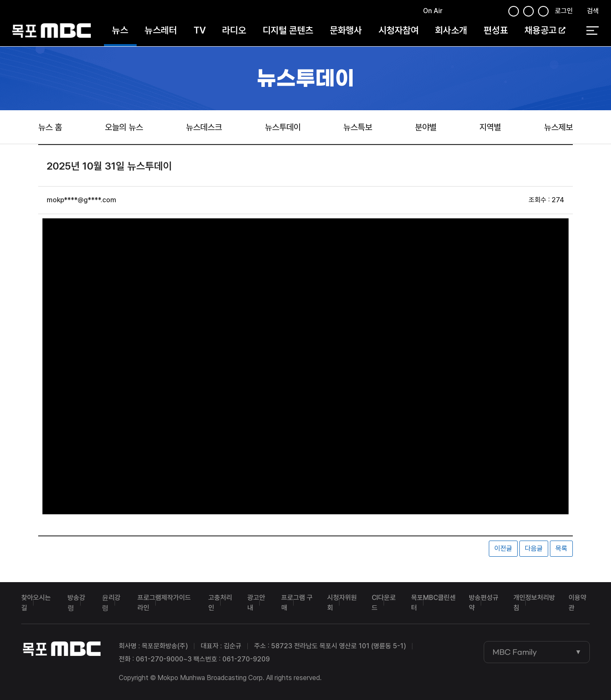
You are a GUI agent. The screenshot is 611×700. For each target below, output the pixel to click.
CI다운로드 (384, 603)
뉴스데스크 (204, 127)
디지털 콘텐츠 (288, 31)
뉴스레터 (161, 31)
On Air (433, 11)
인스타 (496, 12)
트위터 (467, 12)
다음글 (534, 548)
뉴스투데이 (283, 127)
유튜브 (482, 12)
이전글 (503, 548)
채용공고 (545, 31)
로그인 (564, 11)
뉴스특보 (358, 127)
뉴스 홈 (50, 127)
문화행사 (346, 31)
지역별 (490, 127)
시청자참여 (399, 31)
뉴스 (120, 31)
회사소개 (451, 31)
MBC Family (515, 652)
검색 (593, 11)
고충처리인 (220, 603)
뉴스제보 (558, 127)
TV (200, 31)
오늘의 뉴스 (124, 127)
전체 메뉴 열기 (593, 31)
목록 (561, 548)
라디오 (234, 31)
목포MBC (52, 31)
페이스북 (452, 12)
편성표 (496, 31)
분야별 (426, 127)
